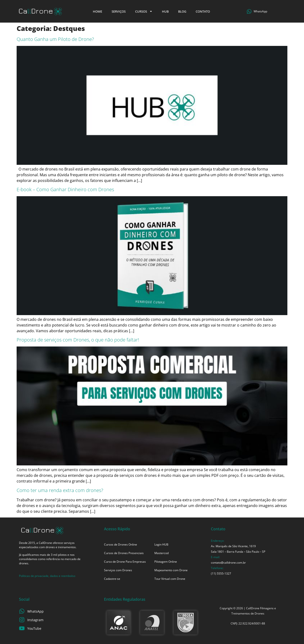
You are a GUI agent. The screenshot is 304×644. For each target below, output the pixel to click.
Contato (203, 11)
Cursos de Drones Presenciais (124, 553)
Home (97, 11)
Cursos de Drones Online (121, 544)
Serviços (119, 11)
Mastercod (161, 553)
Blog (182, 11)
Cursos (144, 11)
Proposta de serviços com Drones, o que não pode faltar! (78, 340)
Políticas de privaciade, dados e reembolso (47, 576)
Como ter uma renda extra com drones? (60, 490)
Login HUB (161, 544)
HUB (165, 11)
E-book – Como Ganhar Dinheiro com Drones (65, 189)
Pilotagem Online (166, 562)
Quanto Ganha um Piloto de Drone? (55, 39)
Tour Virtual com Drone (170, 579)
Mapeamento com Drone (171, 570)
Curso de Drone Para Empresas (125, 562)
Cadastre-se (112, 579)
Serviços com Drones (118, 570)
